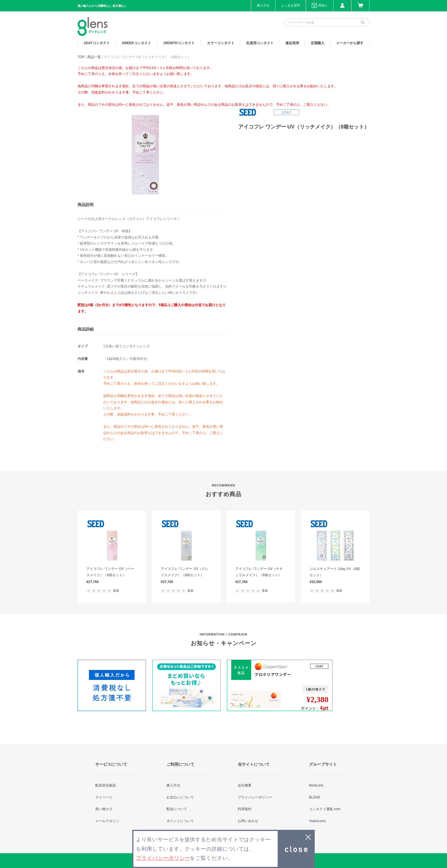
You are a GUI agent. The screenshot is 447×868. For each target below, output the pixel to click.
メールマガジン (107, 821)
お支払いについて (180, 797)
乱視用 (260, 43)
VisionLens (317, 821)
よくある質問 (290, 5)
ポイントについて (180, 821)
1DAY (97, 43)
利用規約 (245, 809)
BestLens (316, 785)
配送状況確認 (105, 785)
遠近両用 (292, 43)
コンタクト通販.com (325, 809)
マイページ (104, 797)
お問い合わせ (248, 821)
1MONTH (179, 43)
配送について (177, 809)
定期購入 (318, 43)
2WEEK (136, 43)
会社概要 (245, 785)
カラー (221, 43)
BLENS (315, 797)
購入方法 (263, 5)
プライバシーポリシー (255, 797)
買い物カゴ (104, 809)
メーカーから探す (350, 43)
